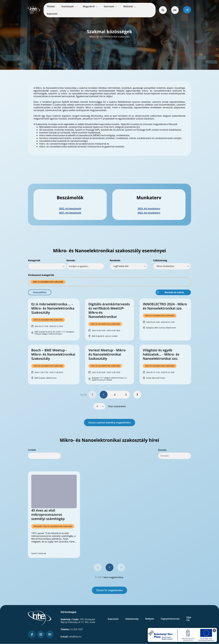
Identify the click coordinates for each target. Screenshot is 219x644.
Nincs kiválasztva (165, 266)
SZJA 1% (189, 619)
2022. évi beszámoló (70, 208)
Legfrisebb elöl (121, 266)
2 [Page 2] (115, 395)
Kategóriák (34, 260)
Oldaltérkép (132, 619)
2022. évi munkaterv (149, 213)
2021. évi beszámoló (70, 213)
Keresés (71, 260)
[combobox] (47, 266)
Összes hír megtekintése (109, 590)
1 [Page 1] (104, 395)
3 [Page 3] (126, 395)
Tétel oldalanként (117, 406)
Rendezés (115, 260)
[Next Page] (137, 395)
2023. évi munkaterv (149, 208)
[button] (40, 292)
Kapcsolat (113, 619)
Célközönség (160, 260)
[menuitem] (51, 6)
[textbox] (85, 266)
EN (175, 10)
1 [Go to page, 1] (109, 567)
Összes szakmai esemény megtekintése (110, 423)
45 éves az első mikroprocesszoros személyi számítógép (48, 515)
